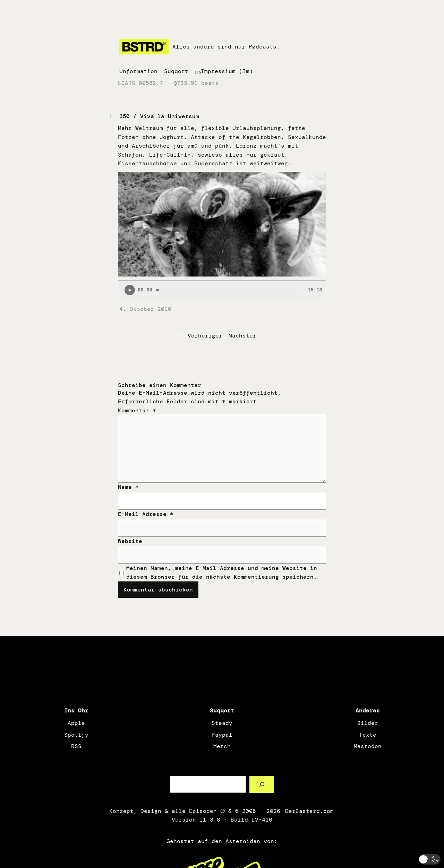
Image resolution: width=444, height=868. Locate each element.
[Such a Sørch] (262, 784)
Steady (222, 723)
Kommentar (137, 410)
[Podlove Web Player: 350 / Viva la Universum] (222, 289)
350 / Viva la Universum (159, 116)
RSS (76, 746)
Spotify (76, 735)
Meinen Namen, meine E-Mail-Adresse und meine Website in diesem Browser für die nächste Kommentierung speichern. (222, 573)
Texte (368, 735)
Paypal (222, 735)
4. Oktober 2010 (145, 309)
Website (130, 541)
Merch (222, 746)
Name (128, 487)
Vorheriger (205, 336)
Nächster (242, 336)
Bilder (368, 723)
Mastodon (368, 746)
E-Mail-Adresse (146, 514)
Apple (76, 723)
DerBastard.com (309, 811)
